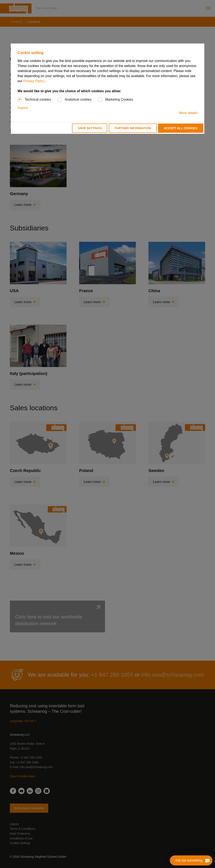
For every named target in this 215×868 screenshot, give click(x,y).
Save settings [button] (90, 128)
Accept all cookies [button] (181, 128)
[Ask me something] (207, 860)
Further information (133, 128)
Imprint (23, 108)
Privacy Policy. (34, 81)
